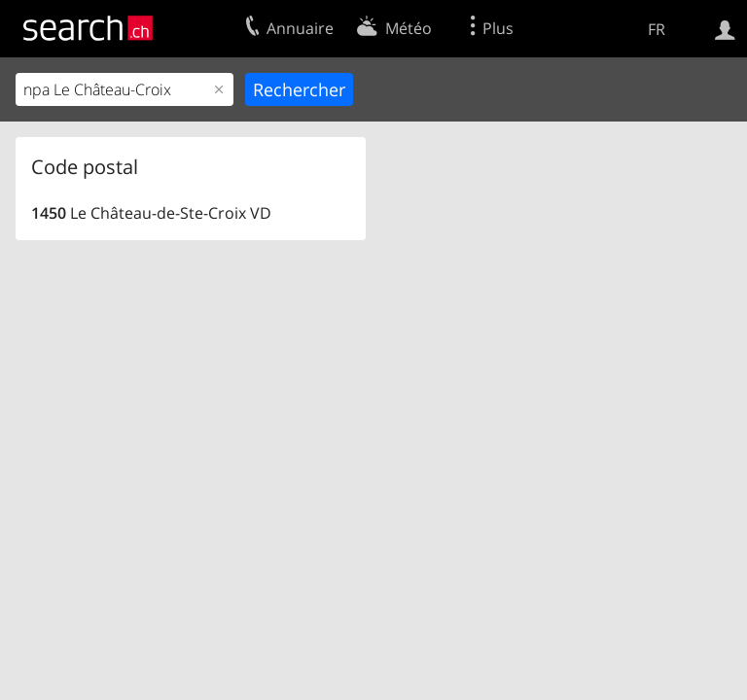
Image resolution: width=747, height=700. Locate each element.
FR (657, 29)
